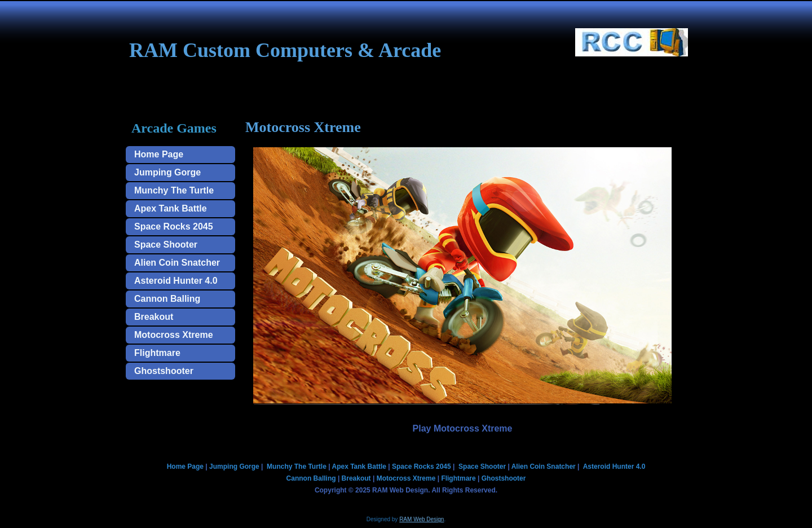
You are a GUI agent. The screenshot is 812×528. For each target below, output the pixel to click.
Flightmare (157, 353)
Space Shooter (166, 245)
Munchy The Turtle (174, 190)
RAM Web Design (422, 519)
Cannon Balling (167, 299)
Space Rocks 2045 (174, 226)
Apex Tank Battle (171, 208)
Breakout (154, 317)
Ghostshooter (164, 371)
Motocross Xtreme (174, 335)
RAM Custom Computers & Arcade (285, 50)
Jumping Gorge (167, 172)
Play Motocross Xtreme (463, 428)
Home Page (159, 154)
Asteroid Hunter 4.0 (176, 281)
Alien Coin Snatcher (177, 263)
